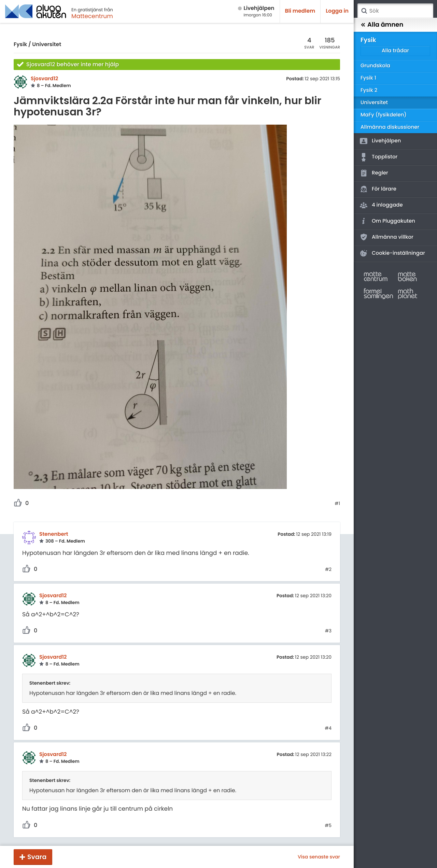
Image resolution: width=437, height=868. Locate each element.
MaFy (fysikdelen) (384, 115)
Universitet (47, 45)
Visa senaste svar (319, 857)
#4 (328, 728)
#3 (328, 631)
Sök (364, 11)
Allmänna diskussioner (390, 127)
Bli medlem (300, 11)
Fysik (20, 45)
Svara (37, 857)
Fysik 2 (369, 90)
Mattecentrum (92, 16)
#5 (328, 826)
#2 (328, 570)
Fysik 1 (368, 78)
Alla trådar (395, 51)
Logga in (337, 11)
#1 (337, 504)
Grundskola (375, 66)
